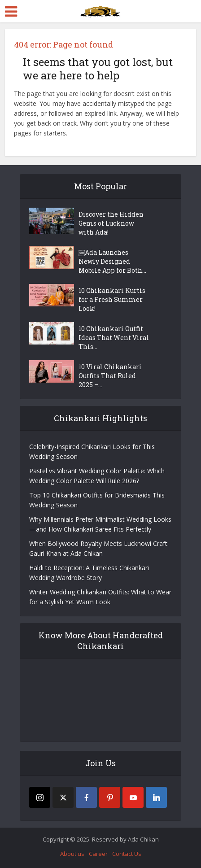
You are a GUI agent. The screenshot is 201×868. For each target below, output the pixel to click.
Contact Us (127, 854)
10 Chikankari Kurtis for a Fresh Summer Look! (112, 299)
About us (72, 854)
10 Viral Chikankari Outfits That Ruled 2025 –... (110, 376)
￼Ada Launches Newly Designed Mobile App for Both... (112, 261)
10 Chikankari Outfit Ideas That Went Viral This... (114, 338)
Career (98, 854)
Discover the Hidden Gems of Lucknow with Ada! (111, 223)
